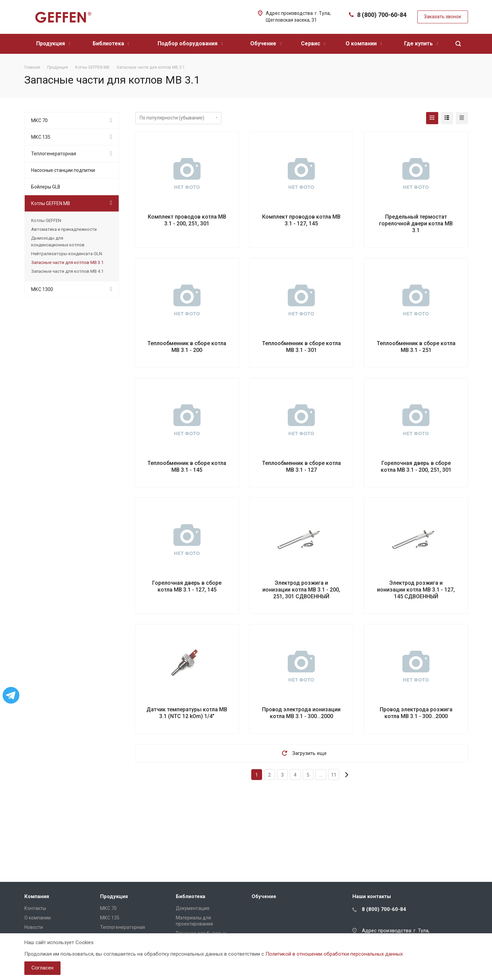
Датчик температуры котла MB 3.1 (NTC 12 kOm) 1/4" (187, 713)
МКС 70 (39, 120)
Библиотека (111, 43)
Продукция (53, 43)
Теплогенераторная (54, 154)
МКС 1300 (42, 289)
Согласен (42, 968)
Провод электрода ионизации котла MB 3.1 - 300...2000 (301, 713)
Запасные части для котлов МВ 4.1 (67, 271)
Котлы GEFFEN (46, 220)
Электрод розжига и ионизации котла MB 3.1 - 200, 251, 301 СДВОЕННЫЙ (301, 590)
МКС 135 (41, 137)
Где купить (421, 43)
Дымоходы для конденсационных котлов (58, 241)
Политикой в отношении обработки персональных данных (334, 954)
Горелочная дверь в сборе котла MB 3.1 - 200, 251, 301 (416, 466)
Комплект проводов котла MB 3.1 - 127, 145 (301, 220)
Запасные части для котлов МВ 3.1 (67, 262)
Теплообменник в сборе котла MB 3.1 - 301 (301, 347)
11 (334, 775)
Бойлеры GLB (46, 187)
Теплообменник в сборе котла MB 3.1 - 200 (187, 347)
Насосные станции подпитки (63, 170)
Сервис (313, 43)
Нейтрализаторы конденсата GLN (67, 254)
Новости (34, 927)
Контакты (35, 908)
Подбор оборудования (190, 43)
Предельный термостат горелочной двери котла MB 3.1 (416, 224)
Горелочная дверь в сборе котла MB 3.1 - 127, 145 (187, 586)
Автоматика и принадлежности (64, 229)
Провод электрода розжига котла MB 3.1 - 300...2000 (416, 713)
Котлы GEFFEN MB (51, 203)
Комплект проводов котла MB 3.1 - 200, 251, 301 (187, 220)
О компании (364, 43)
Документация (193, 908)
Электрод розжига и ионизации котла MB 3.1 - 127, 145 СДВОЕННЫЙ (416, 590)
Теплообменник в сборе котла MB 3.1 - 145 (187, 466)
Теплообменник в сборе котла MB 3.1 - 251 (416, 347)
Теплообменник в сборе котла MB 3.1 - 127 (301, 466)
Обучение (266, 43)
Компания (37, 896)
